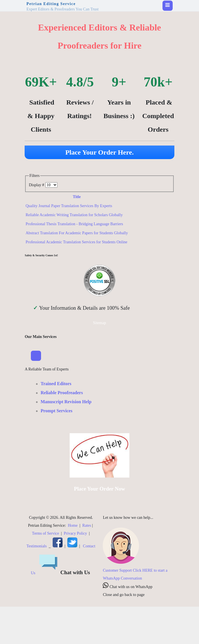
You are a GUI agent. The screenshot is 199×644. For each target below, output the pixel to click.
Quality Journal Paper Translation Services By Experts (69, 206)
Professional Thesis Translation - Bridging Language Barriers (74, 224)
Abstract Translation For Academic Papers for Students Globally (77, 233)
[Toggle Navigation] (36, 356)
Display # (37, 185)
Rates (87, 525)
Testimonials (37, 546)
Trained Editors (56, 384)
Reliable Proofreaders (62, 393)
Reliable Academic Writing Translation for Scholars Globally (74, 215)
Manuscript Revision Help (66, 402)
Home (73, 525)
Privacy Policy (75, 533)
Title (77, 197)
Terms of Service (45, 533)
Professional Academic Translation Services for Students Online (76, 242)
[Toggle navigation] (168, 6)
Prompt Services (56, 411)
